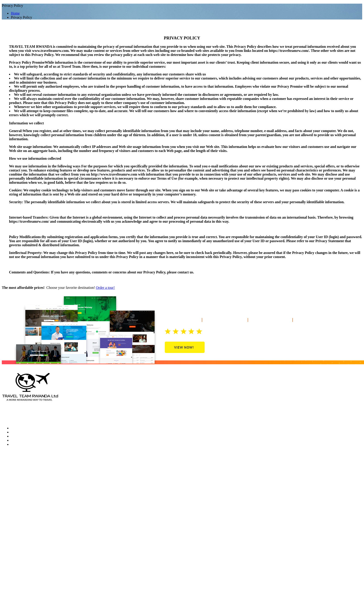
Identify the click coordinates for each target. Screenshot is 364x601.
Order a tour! (105, 288)
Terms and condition (75, 416)
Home (15, 13)
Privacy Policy (12, 420)
